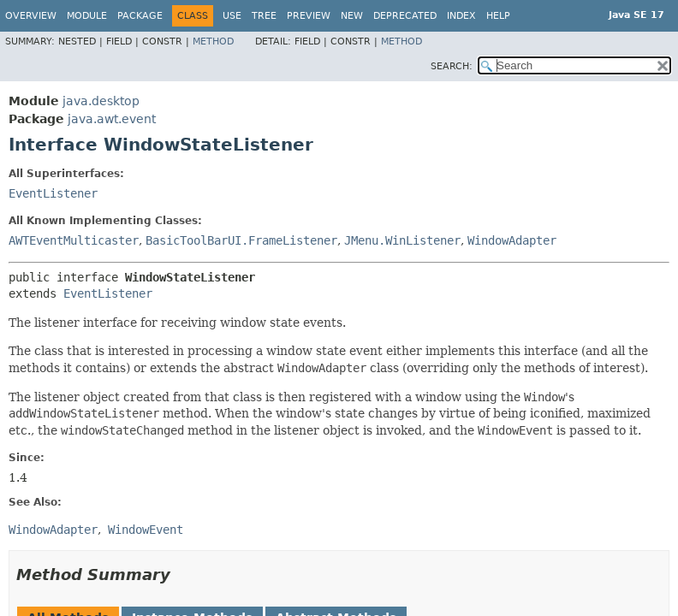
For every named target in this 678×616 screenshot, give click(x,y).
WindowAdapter (512, 240)
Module (87, 16)
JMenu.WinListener (402, 240)
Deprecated (405, 16)
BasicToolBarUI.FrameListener (241, 240)
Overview (31, 16)
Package (140, 16)
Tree (264, 16)
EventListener (53, 193)
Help (498, 16)
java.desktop (101, 101)
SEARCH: (452, 66)
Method (213, 41)
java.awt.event (112, 119)
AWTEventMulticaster (74, 240)
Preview (309, 16)
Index (461, 16)
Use (232, 16)
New (352, 16)
